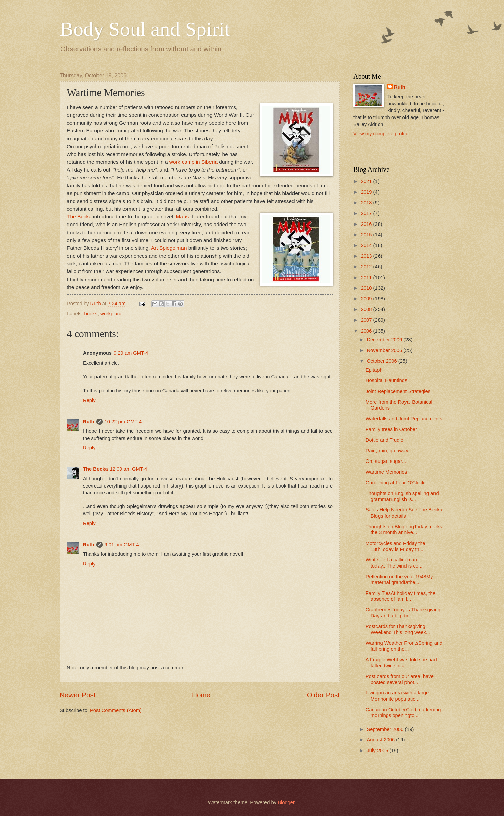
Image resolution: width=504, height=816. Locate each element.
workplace (111, 314)
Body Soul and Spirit (145, 29)
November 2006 (385, 350)
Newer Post (78, 695)
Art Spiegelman (169, 248)
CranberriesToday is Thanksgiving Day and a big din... (403, 613)
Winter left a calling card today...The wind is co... (394, 563)
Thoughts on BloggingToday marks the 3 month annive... (404, 530)
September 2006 (386, 729)
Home (201, 695)
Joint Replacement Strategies (398, 391)
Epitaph (374, 370)
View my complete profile (381, 134)
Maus (183, 217)
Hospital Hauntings (387, 380)
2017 (367, 213)
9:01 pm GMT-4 (122, 545)
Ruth (89, 422)
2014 (367, 245)
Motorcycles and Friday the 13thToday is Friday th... (396, 546)
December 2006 (385, 340)
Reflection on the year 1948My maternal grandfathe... (399, 580)
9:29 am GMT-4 (131, 353)
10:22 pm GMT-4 (123, 422)
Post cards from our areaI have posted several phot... (400, 679)
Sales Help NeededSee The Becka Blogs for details (404, 513)
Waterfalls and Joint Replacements (404, 419)
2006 (367, 331)
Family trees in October (391, 429)
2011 (367, 278)
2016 (367, 224)
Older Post (323, 695)
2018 (367, 203)
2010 (367, 288)
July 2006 (378, 751)
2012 (367, 267)
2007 (367, 320)
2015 (367, 235)
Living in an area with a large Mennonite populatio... (397, 696)
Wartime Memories (386, 472)
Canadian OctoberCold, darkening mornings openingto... (403, 713)
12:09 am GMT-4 (129, 469)
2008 (367, 309)
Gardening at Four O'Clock (395, 483)
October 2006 (382, 361)
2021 (367, 181)
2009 (367, 299)
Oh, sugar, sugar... (386, 461)
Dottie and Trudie (385, 440)
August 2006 (381, 740)
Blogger (286, 802)
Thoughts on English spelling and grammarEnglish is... (402, 496)
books (91, 314)
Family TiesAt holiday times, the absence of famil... (401, 596)
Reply (89, 400)
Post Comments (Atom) (116, 710)
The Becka (79, 217)
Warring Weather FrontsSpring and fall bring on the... (404, 646)
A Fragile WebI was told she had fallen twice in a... (401, 663)
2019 (367, 192)
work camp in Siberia (193, 162)
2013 (367, 256)
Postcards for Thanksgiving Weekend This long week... (398, 629)
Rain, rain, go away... (389, 451)
